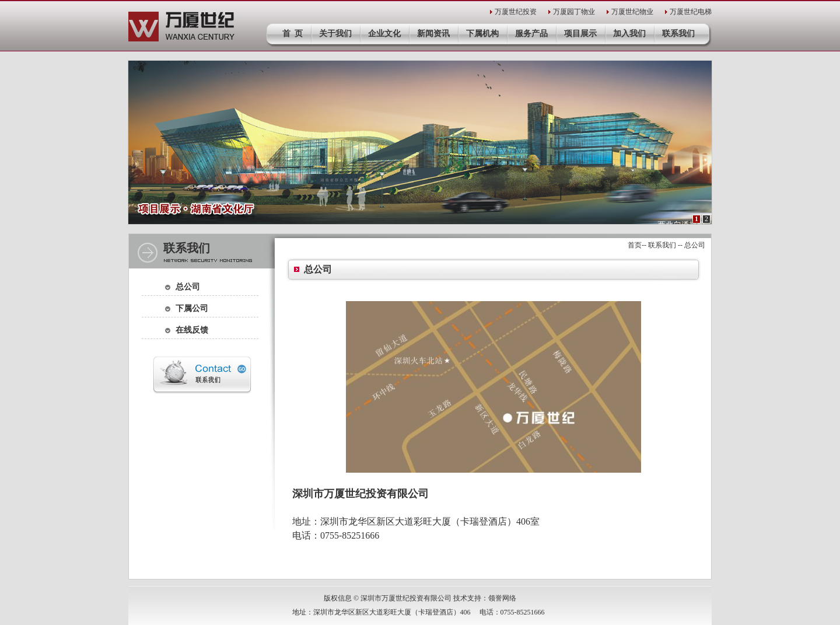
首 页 (293, 34)
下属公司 (192, 308)
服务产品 (531, 34)
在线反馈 (192, 330)
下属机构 (482, 34)
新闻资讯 (433, 34)
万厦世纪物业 (632, 12)
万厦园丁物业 (574, 12)
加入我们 (629, 34)
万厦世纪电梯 (691, 12)
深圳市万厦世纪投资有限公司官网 (182, 27)
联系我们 (678, 34)
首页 (635, 245)
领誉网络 (502, 598)
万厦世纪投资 (516, 12)
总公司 (188, 287)
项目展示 (580, 34)
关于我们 (335, 34)
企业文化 (384, 34)
